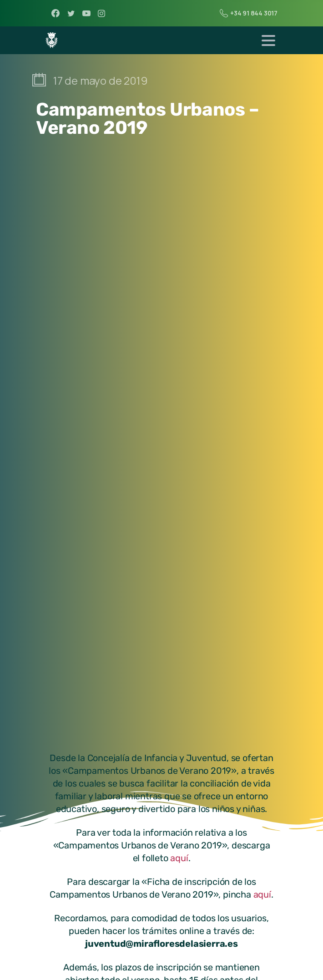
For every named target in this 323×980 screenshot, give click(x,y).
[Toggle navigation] (268, 41)
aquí (179, 858)
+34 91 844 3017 (249, 13)
